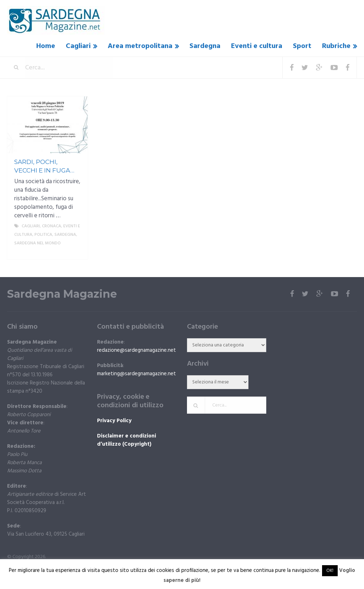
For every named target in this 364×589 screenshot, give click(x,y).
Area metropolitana (140, 46)
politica (43, 235)
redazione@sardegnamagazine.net (136, 350)
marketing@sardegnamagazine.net (136, 374)
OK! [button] (330, 571)
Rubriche (336, 46)
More (76, 252)
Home (46, 46)
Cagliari (78, 46)
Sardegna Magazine (62, 294)
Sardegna (205, 46)
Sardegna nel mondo (38, 243)
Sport (302, 46)
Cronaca (52, 226)
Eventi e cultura (257, 46)
